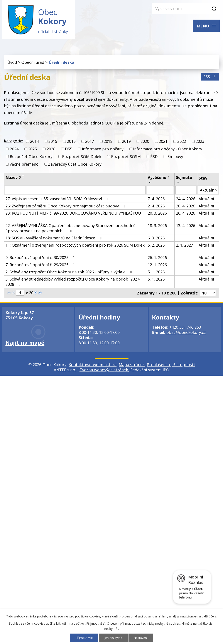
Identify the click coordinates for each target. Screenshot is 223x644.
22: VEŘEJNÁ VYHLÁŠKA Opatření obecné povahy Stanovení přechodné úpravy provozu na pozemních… (70, 229)
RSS (210, 78)
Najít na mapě (25, 343)
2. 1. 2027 (184, 246)
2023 (200, 142)
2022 (182, 142)
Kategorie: (14, 142)
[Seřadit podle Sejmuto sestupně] (178, 183)
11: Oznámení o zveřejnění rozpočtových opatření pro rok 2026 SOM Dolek (75, 248)
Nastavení (141, 638)
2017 (90, 142)
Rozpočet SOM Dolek (82, 158)
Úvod (12, 63)
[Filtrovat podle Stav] (208, 191)
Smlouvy (175, 158)
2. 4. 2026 (156, 207)
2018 (108, 142)
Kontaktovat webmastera (93, 365)
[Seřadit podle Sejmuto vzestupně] (178, 182)
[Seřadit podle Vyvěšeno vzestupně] (150, 182)
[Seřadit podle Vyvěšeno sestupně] (150, 183)
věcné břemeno (24, 165)
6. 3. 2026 (156, 239)
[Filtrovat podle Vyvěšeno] (160, 191)
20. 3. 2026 (157, 214)
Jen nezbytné (114, 638)
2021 (163, 142)
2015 (53, 142)
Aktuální (206, 200)
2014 (34, 142)
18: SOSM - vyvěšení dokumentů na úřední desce (54, 239)
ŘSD (154, 158)
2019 (126, 142)
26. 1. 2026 (157, 258)
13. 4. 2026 (186, 226)
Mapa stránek (132, 365)
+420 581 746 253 (185, 328)
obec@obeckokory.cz (186, 333)
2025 (32, 150)
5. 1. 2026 (156, 273)
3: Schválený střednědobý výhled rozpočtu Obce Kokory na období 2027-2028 (73, 282)
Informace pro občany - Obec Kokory (168, 150)
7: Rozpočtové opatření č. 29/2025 (41, 266)
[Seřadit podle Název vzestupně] (23, 177)
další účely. (209, 616)
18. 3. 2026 (157, 226)
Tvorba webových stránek (104, 371)
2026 (51, 150)
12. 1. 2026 (157, 266)
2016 (71, 142)
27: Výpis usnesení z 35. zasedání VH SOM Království (58, 200)
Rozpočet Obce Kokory (31, 158)
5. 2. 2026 (156, 246)
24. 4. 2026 (186, 200)
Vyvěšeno (159, 178)
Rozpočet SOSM (126, 158)
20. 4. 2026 (186, 207)
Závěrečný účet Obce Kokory (75, 165)
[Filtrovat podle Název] (75, 191)
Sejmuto (184, 178)
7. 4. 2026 (156, 200)
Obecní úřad (33, 63)
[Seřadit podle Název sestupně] (23, 178)
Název (13, 178)
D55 (68, 150)
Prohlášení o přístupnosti (171, 365)
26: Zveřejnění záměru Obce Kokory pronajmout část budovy (66, 207)
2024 (14, 150)
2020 (145, 142)
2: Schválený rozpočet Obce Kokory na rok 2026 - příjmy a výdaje (69, 273)
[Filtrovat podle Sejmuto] (186, 191)
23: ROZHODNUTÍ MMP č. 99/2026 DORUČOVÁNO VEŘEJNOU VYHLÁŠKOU (73, 216)
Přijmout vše (84, 638)
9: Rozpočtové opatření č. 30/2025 (41, 258)
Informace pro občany (103, 150)
